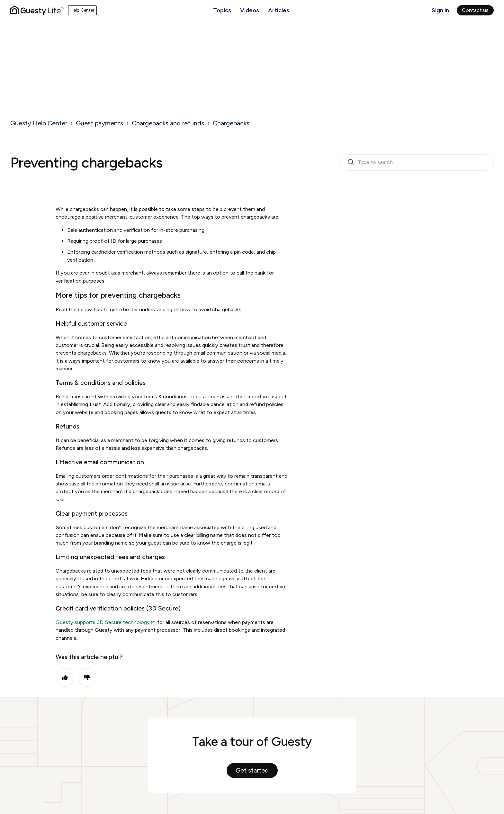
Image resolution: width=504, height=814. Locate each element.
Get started (252, 770)
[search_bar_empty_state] (417, 163)
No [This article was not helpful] (87, 677)
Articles (279, 10)
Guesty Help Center (39, 123)
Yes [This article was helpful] (65, 677)
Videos (250, 10)
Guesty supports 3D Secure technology (103, 622)
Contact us (475, 10)
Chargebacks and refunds (168, 123)
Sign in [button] (440, 10)
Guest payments (99, 123)
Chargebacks (231, 123)
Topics (222, 10)
